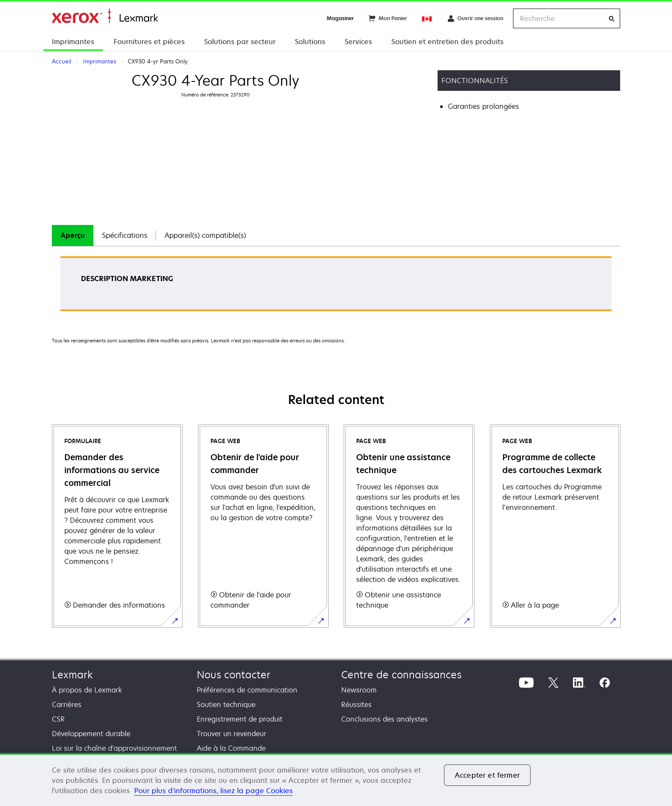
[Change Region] (427, 18)
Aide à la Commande (231, 748)
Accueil (105, 16)
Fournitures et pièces (149, 42)
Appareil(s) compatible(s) (205, 235)
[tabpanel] (336, 286)
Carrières (67, 704)
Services (358, 42)
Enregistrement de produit (240, 719)
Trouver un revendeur (231, 734)
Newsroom (359, 690)
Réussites (356, 704)
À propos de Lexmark (87, 690)
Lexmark (72, 675)
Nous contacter (234, 675)
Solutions (310, 42)
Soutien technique (226, 704)
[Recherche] (612, 19)
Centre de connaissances (401, 675)
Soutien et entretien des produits (447, 42)
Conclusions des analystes (384, 719)
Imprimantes (73, 42)
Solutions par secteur (240, 42)
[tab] (73, 235)
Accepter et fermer (487, 775)
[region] (336, 779)
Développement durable (91, 734)
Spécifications (125, 235)
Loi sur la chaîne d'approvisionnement (114, 748)
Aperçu (73, 235)
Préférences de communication (247, 690)
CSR (58, 719)
